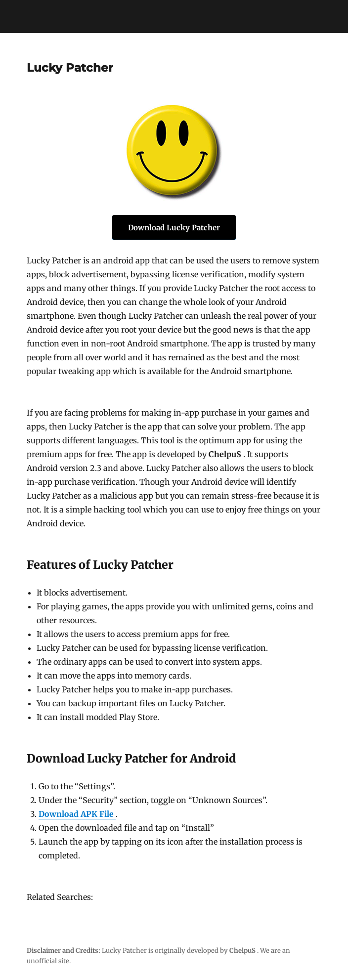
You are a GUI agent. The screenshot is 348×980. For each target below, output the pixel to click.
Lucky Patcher (70, 68)
